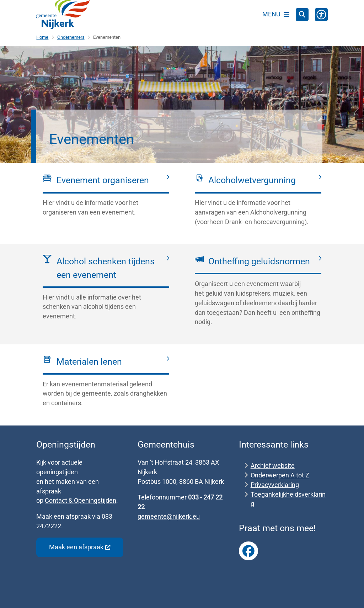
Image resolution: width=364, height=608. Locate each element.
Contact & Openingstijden (81, 500)
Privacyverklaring (275, 485)
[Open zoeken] (302, 15)
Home (42, 37)
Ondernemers (71, 37)
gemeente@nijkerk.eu (169, 516)
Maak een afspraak (80, 547)
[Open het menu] (276, 15)
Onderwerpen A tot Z (280, 475)
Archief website (273, 466)
